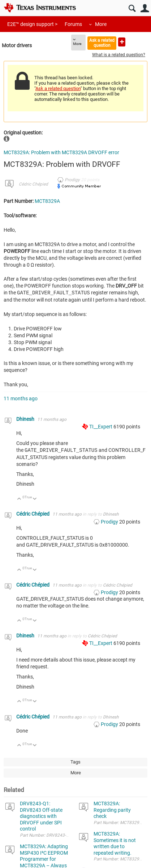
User (145, 8)
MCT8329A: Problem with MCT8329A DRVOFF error (61, 152)
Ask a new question (122, 42)
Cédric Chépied (33, 184)
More (101, 24)
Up (19, 498)
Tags (75, 761)
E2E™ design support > (32, 24)
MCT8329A (47, 201)
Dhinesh (26, 419)
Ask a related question (102, 43)
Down (35, 498)
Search (132, 8)
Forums (73, 24)
